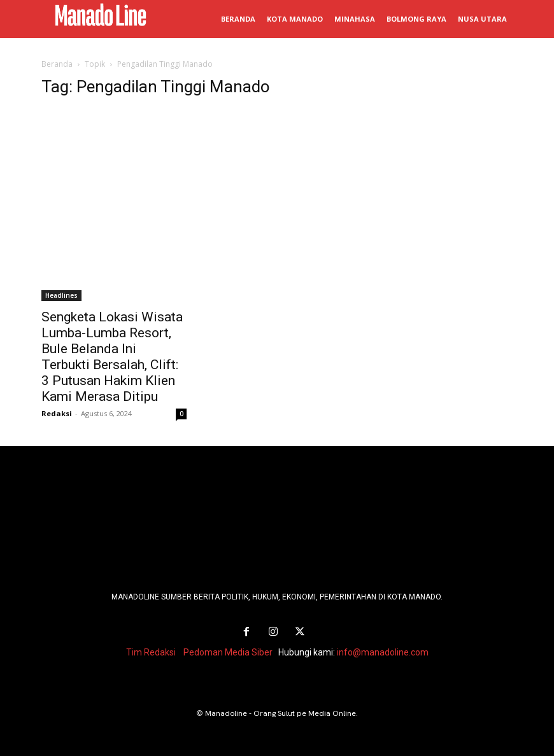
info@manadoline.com (383, 652)
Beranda (57, 64)
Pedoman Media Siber (228, 652)
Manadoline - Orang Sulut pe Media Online (281, 713)
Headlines (61, 295)
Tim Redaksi (151, 652)
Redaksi (57, 413)
